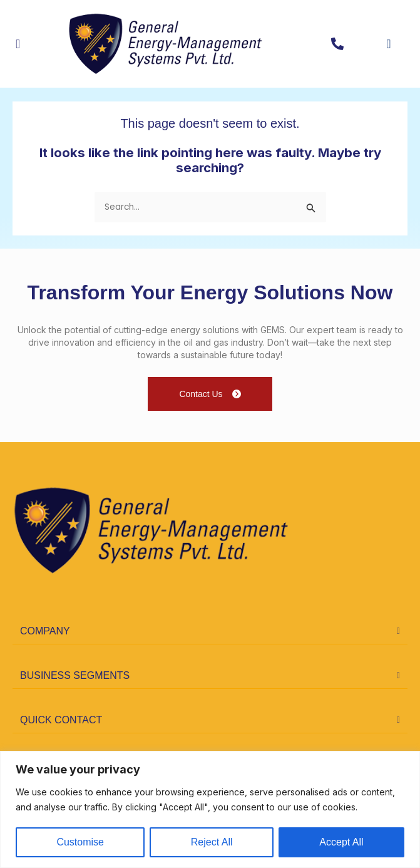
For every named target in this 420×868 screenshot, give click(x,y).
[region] (210, 809)
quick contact (61, 720)
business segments (75, 675)
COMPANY (45, 631)
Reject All (212, 842)
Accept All (341, 842)
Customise (80, 842)
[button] (210, 632)
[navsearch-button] (379, 44)
